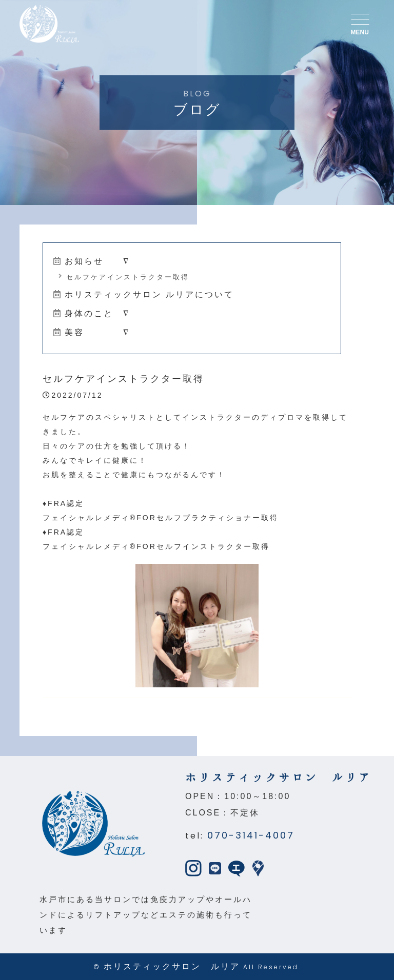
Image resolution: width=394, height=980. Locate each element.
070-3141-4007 (251, 835)
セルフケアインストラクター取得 (124, 277)
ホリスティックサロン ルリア (172, 966)
